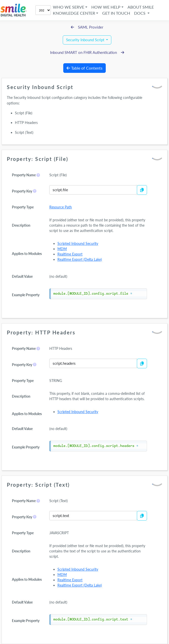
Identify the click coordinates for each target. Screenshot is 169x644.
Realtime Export (70, 254)
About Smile (141, 7)
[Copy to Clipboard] (142, 190)
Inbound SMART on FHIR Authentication (87, 52)
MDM (62, 249)
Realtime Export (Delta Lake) (80, 259)
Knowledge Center (74, 13)
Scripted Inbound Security (78, 243)
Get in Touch (116, 13)
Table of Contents (85, 68)
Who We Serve (69, 7)
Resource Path (61, 207)
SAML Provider (87, 27)
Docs (140, 13)
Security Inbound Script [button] (86, 40)
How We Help (106, 7)
